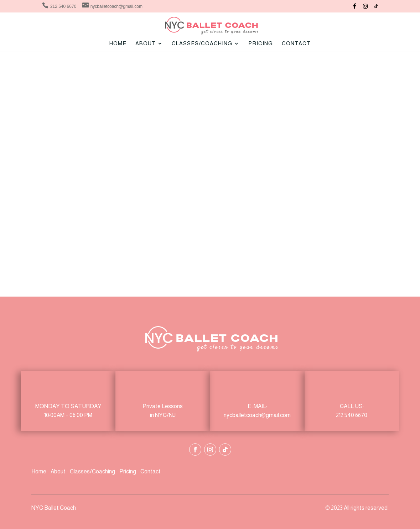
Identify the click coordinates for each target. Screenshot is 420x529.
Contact (296, 44)
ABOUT (146, 44)
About (59, 471)
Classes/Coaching (92, 471)
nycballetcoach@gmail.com (257, 415)
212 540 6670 (352, 415)
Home (118, 44)
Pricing (261, 44)
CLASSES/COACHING (202, 44)
